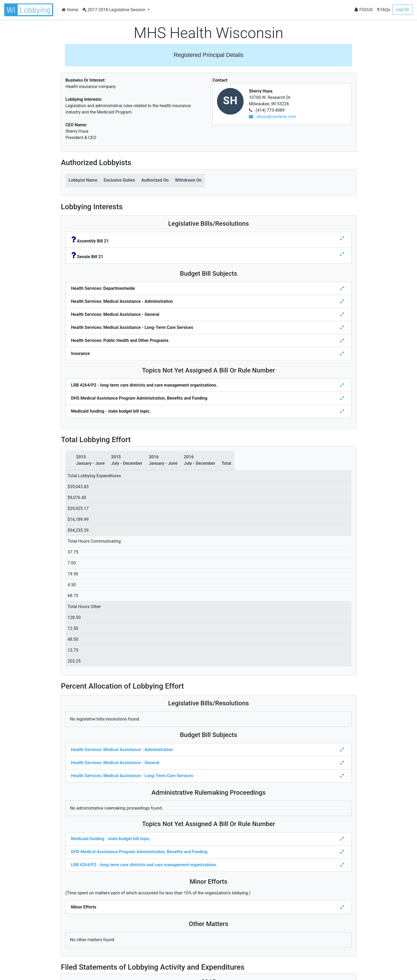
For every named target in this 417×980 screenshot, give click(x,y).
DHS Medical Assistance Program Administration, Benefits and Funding (139, 852)
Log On (403, 9)
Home (70, 10)
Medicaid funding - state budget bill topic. (111, 839)
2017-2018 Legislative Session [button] (114, 10)
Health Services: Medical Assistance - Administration (122, 750)
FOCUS (363, 10)
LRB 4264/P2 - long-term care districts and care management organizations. (144, 865)
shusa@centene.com (273, 117)
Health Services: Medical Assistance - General (115, 763)
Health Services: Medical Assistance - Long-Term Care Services (132, 776)
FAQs (383, 10)
